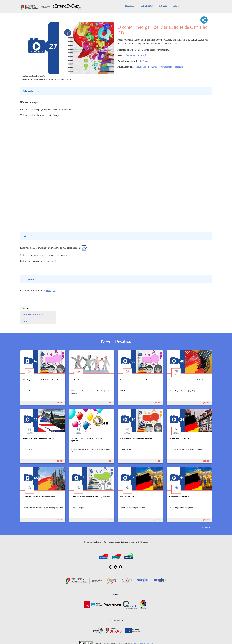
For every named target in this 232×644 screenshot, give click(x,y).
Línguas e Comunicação (136, 55)
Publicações (143, 542)
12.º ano (144, 61)
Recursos (130, 6)
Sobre (87, 542)
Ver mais (204, 527)
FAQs (105, 542)
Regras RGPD (96, 542)
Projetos (163, 6)
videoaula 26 (50, 261)
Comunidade (146, 6)
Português (153, 67)
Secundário (141, 67)
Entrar (176, 6)
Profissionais (166, 67)
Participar (133, 542)
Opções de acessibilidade (118, 542)
